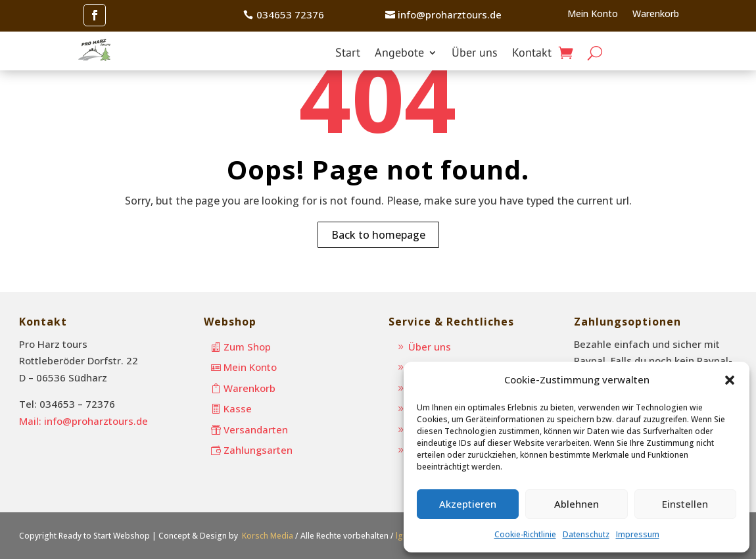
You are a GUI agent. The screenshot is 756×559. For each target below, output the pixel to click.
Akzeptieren (468, 504)
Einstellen (685, 504)
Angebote (399, 54)
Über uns (475, 54)
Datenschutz (586, 534)
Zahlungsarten (258, 450)
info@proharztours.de (450, 14)
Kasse (238, 408)
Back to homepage (378, 235)
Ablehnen (577, 504)
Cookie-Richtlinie (525, 534)
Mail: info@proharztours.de (83, 421)
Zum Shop (247, 347)
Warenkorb (656, 14)
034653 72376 (290, 14)
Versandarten (256, 429)
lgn (402, 536)
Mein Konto (593, 14)
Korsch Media (268, 536)
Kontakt (532, 54)
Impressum (638, 534)
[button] (730, 380)
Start (348, 54)
